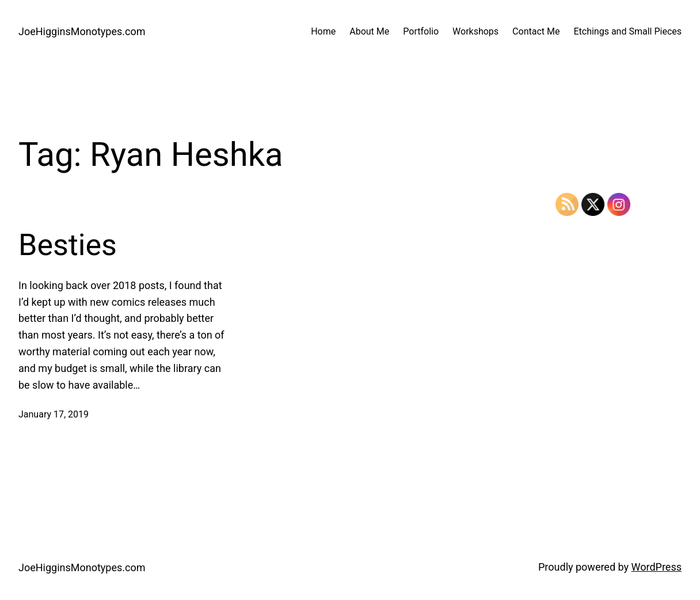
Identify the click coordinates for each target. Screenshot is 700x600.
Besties (68, 245)
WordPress (657, 567)
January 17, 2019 (54, 414)
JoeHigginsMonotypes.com (82, 31)
